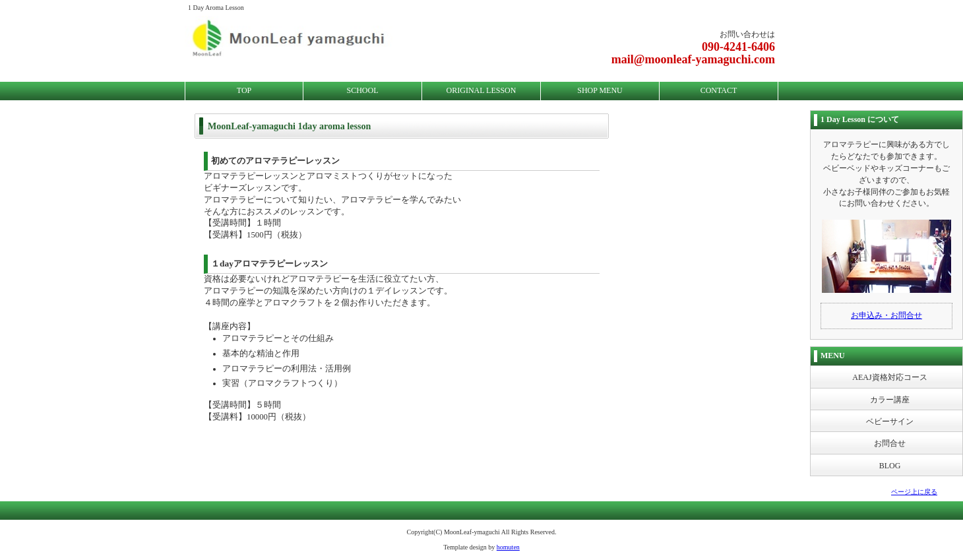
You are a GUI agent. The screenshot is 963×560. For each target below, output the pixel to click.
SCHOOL (362, 90)
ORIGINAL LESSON (481, 90)
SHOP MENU (600, 90)
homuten (508, 547)
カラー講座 (890, 400)
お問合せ (890, 443)
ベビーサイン (890, 421)
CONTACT (719, 90)
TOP (244, 90)
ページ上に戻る (914, 492)
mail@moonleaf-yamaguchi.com (693, 59)
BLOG (890, 466)
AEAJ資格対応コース (889, 377)
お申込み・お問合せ (886, 315)
